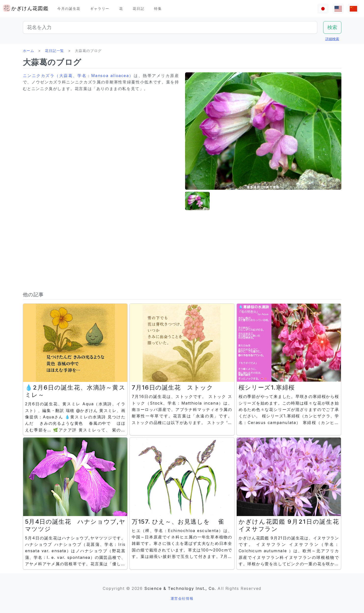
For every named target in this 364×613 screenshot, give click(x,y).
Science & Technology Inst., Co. (180, 588)
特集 (158, 8)
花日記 (138, 8)
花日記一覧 (55, 51)
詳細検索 (332, 39)
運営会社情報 (182, 598)
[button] (197, 201)
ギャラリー (100, 8)
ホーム (29, 51)
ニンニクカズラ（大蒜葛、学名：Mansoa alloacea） (78, 76)
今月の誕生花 (69, 8)
